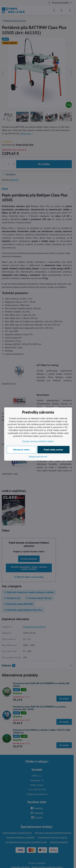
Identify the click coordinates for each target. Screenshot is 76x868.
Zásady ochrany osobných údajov (38, 441)
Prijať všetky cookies (53, 450)
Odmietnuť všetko (21, 450)
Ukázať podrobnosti (38, 457)
